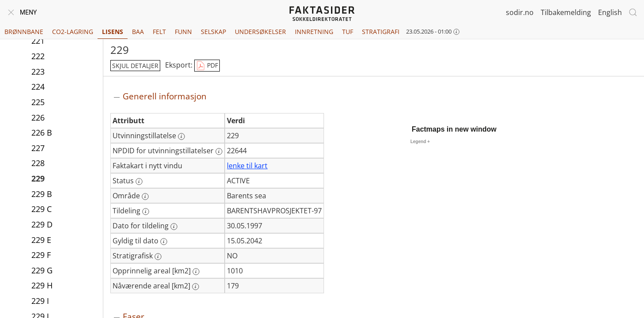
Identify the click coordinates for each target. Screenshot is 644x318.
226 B (42, 132)
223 (38, 72)
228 (38, 163)
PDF (207, 66)
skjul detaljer (135, 66)
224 (38, 87)
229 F (41, 255)
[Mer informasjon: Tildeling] (146, 212)
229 (38, 178)
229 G (42, 270)
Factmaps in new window (454, 129)
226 (38, 117)
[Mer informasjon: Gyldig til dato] (164, 242)
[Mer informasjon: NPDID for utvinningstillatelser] (219, 151)
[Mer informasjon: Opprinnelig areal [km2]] (196, 272)
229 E (41, 240)
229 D (42, 224)
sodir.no (520, 12)
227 (38, 148)
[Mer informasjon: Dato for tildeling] (174, 227)
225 (38, 102)
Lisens (113, 32)
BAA (138, 32)
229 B (42, 194)
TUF (348, 32)
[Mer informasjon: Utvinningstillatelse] (181, 136)
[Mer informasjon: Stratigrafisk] (158, 257)
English (610, 12)
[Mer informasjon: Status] (139, 182)
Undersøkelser (260, 32)
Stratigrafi (381, 32)
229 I (40, 301)
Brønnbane (24, 32)
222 (38, 56)
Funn (183, 32)
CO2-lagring (73, 32)
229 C (41, 209)
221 (38, 41)
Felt (159, 32)
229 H (42, 285)
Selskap (213, 32)
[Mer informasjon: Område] (145, 197)
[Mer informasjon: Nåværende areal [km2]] (196, 287)
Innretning (314, 32)
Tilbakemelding (566, 12)
